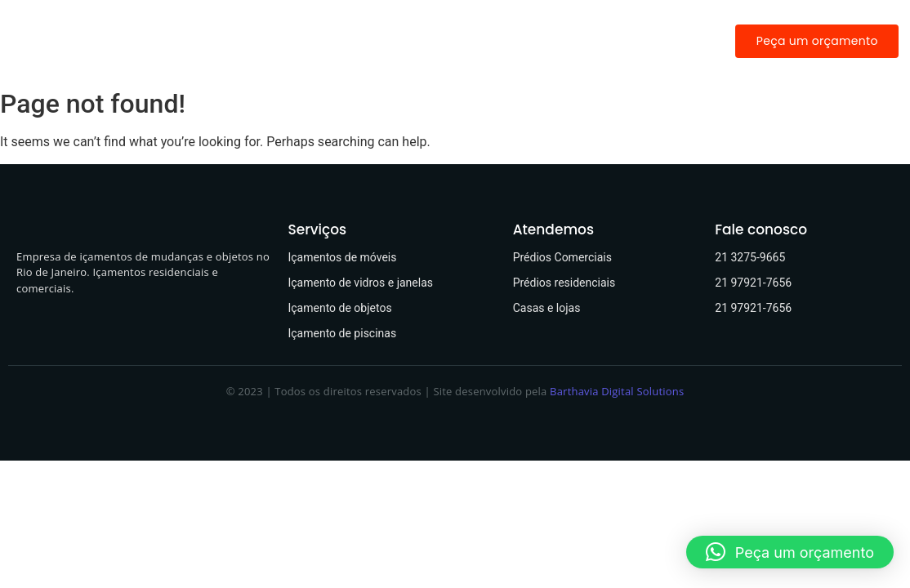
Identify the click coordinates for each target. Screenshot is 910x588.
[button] (790, 552)
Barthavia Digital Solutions (617, 391)
